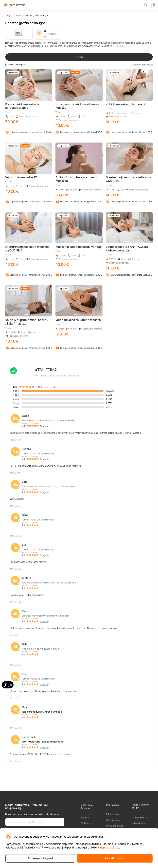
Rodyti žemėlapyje (15, 65)
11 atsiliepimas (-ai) (52, 35)
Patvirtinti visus (115, 858)
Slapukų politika (109, 847)
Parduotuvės (113, 820)
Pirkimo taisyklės (115, 826)
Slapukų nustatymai (40, 858)
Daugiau (120, 46)
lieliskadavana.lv (140, 823)
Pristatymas (113, 814)
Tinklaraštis (87, 823)
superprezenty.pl (140, 817)
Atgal (10, 15)
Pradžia (19, 15)
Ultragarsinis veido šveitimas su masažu (45, 616)
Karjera (85, 817)
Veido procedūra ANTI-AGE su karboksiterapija (49, 583)
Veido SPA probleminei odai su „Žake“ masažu (48, 420)
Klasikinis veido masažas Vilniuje (41, 649)
